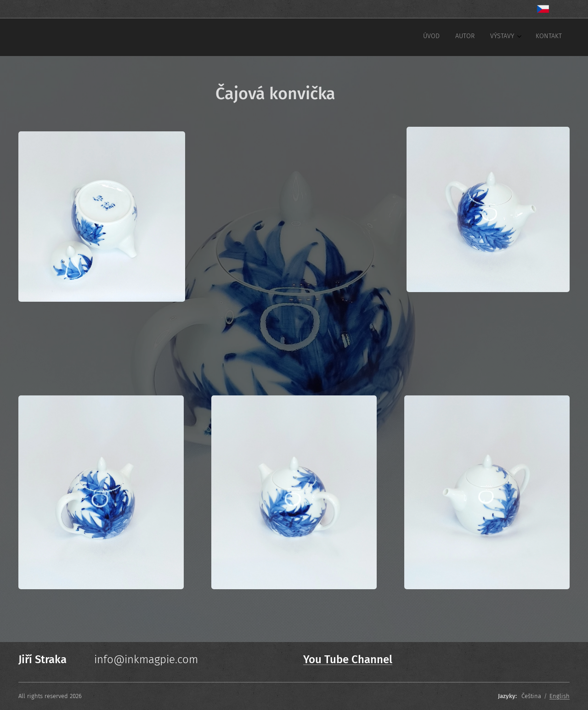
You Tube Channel (348, 659)
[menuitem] (509, 37)
